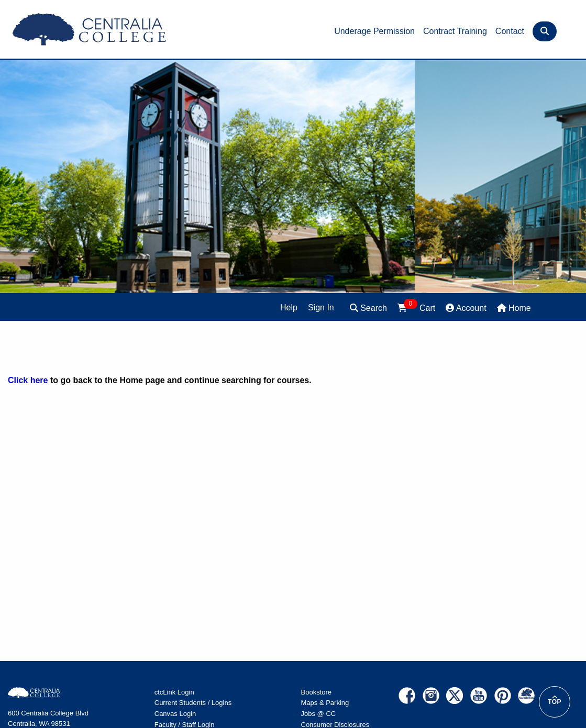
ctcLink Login (174, 692)
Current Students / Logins (193, 703)
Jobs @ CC (319, 714)
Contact (510, 31)
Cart (416, 307)
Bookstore (317, 692)
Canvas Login (175, 714)
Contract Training (455, 31)
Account (466, 308)
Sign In (321, 307)
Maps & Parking (325, 703)
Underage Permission (374, 31)
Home (514, 308)
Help (289, 307)
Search (368, 308)
